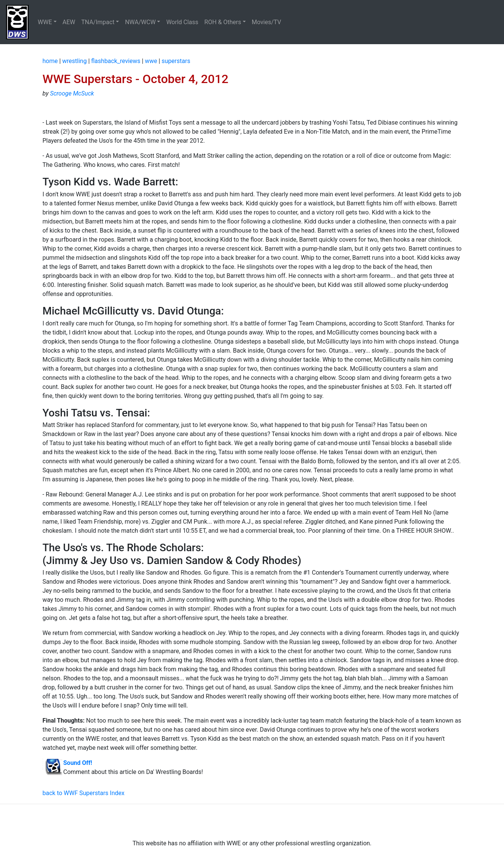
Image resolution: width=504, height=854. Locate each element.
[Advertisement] (252, 822)
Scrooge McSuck (72, 93)
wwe (151, 61)
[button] (47, 22)
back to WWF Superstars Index (84, 793)
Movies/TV (267, 22)
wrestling (75, 61)
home (50, 61)
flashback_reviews (116, 61)
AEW (69, 22)
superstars (176, 61)
